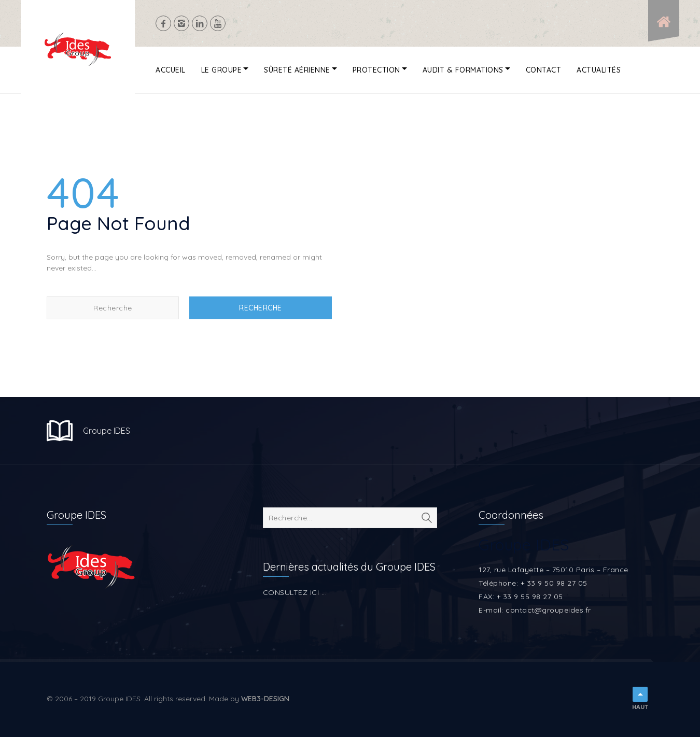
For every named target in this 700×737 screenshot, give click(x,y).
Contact (544, 70)
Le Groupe (222, 70)
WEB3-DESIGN (265, 699)
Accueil (171, 70)
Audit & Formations (463, 70)
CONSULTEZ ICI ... (295, 592)
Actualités (599, 70)
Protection (376, 70)
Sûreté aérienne (297, 70)
